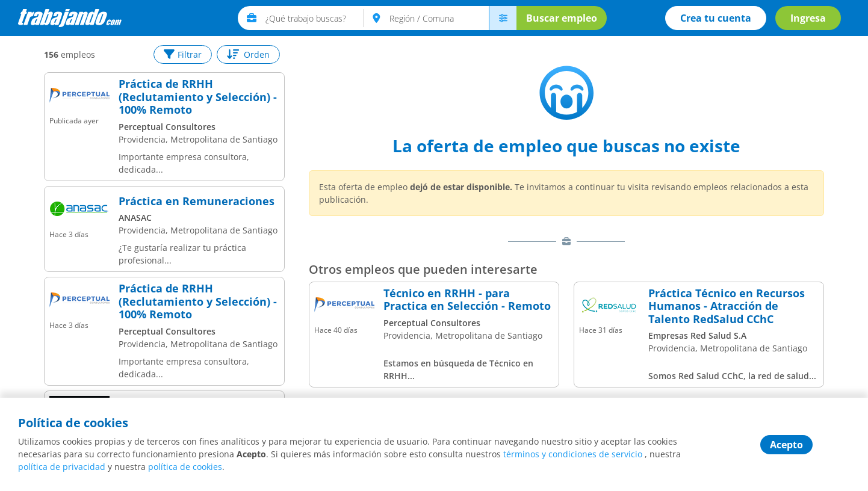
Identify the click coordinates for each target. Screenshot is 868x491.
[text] (315, 18)
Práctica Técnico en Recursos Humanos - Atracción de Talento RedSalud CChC (727, 307)
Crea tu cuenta (716, 18)
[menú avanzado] (503, 18)
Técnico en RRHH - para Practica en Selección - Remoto (467, 300)
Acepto (786, 445)
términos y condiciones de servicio (573, 454)
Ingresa (808, 18)
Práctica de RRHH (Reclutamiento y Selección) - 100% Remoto (198, 97)
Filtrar (183, 54)
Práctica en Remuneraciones (197, 202)
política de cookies (185, 467)
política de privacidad (62, 467)
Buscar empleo (562, 18)
